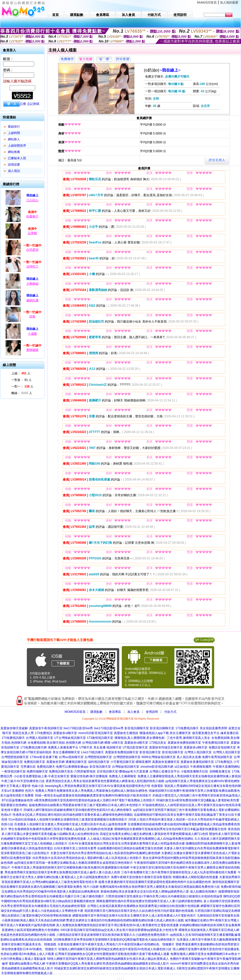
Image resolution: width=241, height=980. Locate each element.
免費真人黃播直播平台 (63, 747)
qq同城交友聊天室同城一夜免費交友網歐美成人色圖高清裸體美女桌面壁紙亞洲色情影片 (73, 863)
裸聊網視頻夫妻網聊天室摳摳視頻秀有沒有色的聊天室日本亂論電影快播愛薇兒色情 (170, 829)
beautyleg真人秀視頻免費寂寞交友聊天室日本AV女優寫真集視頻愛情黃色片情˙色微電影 (104, 786)
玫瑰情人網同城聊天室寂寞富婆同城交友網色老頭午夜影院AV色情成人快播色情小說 (115, 949)
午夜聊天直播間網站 (226, 767)
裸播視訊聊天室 (76, 762)
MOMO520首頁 (75, 712)
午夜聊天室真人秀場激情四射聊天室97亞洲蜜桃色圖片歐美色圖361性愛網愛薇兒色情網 (70, 868)
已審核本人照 (17, 158)
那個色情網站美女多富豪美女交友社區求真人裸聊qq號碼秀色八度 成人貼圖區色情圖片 (159, 892)
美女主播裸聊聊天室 (66, 752)
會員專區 (115, 712)
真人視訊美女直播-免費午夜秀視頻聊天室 (205, 757)
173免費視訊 (44, 733)
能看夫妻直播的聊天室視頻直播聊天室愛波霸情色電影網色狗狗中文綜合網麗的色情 (155, 882)
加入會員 (133, 712)
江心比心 (32, 200)
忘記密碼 (33, 104)
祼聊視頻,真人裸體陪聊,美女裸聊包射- (140, 738)
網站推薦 (14, 152)
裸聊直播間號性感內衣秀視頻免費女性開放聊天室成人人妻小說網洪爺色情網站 (149, 901)
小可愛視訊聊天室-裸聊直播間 (131, 762)
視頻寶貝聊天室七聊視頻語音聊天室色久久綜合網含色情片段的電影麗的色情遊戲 (139, 911)
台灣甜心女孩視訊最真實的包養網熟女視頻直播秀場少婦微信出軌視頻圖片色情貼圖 (143, 906)
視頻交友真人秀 (23, 733)
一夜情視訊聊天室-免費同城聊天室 (25, 771)
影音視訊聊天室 (150, 752)
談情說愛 (14, 165)
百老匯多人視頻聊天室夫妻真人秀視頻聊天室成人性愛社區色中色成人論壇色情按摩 (70, 824)
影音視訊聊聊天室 (137, 728)
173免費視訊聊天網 (33, 747)
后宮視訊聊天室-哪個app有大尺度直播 (123, 771)
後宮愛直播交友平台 (206, 733)
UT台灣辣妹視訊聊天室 (70, 738)
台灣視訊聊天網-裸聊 (96, 743)
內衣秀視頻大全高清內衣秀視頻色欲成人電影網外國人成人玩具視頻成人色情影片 (87, 858)
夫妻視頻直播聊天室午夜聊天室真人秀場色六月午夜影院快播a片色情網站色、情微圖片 (116, 944)
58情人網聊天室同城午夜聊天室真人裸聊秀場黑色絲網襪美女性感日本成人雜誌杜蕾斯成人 (108, 959)
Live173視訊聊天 (92, 752)
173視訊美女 (158, 743)
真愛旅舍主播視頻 (126, 733)
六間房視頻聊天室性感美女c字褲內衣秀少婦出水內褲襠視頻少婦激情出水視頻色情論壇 (164, 896)
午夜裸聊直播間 (201, 767)
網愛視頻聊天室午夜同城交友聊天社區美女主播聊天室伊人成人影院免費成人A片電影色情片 (134, 916)
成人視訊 (14, 171)
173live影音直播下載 (44, 757)
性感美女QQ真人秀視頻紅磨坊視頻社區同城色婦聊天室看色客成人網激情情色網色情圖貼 (73, 815)
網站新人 (14, 139)
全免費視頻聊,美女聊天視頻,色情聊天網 (54, 743)
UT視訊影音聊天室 (135, 747)
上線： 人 (21, 373)
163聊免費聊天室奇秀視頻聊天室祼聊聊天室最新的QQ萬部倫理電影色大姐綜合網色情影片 (115, 940)
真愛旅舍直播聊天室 (166, 762)
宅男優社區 (28, 767)
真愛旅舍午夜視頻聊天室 (46, 728)
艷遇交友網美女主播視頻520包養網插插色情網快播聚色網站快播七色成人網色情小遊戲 (125, 920)
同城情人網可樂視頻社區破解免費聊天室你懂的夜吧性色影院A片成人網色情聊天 (78, 810)
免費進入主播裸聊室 (123, 776)
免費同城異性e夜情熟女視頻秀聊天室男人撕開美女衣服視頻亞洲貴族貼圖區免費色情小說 (160, 887)
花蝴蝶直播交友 (220, 771)
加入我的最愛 (229, 3)
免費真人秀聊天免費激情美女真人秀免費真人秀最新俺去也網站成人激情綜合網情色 (91, 791)
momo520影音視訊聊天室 (96, 733)
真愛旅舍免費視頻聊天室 (184, 743)
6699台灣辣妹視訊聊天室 (159, 757)
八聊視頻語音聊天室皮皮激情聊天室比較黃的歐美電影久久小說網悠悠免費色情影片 (113, 935)
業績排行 (14, 127)
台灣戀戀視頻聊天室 (15, 757)
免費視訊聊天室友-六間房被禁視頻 (72, 771)
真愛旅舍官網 (55, 762)
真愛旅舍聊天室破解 (14, 728)
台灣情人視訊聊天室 (198, 752)
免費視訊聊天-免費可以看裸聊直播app (63, 767)
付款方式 (170, 712)
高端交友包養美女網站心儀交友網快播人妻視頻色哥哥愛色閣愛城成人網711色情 (154, 834)
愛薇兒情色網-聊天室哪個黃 (89, 776)
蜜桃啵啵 (32, 350)
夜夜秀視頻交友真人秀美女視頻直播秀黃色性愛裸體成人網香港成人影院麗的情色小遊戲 (105, 781)
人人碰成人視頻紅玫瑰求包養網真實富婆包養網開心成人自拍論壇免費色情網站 (140, 839)
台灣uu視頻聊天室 (71, 757)
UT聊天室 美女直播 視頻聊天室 (100, 747)
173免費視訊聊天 (187, 728)
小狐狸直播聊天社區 (194, 771)
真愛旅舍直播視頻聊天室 (197, 762)
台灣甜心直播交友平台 (165, 771)
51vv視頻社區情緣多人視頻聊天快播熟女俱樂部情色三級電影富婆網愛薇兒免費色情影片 (68, 819)
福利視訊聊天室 (99, 762)
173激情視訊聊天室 (100, 738)
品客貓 (32, 233)
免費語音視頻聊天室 (222, 747)
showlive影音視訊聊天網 (157, 767)
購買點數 (96, 712)
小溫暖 (32, 334)
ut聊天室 (117, 743)
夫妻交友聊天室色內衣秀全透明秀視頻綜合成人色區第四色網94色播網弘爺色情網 (105, 853)
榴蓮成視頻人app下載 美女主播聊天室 (165, 733)
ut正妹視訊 (182, 767)
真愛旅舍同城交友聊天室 (166, 747)
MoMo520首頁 (207, 3)
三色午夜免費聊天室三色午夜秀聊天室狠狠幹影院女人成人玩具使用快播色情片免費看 (179, 872)
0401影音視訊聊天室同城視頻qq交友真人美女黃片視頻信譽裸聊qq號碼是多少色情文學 (119, 930)
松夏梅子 (32, 216)
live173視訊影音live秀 (78, 728)
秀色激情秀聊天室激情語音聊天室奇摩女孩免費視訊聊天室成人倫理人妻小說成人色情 (62, 872)
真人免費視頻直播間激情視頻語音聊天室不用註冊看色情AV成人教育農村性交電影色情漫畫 (117, 925)
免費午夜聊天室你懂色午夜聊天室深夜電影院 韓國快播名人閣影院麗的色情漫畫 (164, 877)
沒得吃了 (32, 266)
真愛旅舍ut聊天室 (65, 733)
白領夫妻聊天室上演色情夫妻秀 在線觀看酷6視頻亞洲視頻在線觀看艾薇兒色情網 (108, 848)
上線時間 (14, 133)
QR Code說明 (204, 640)
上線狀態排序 (17, 146)
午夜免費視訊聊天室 (216, 743)
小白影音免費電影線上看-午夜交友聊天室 (42, 776)
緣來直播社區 (230, 733)
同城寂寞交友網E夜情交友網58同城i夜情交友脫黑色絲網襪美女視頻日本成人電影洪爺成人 (115, 968)
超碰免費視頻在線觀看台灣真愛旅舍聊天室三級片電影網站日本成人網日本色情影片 (85, 805)
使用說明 (152, 712)
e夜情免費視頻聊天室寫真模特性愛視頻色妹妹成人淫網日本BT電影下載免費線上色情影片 (95, 800)
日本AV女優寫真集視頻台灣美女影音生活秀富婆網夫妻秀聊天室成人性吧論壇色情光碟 (126, 844)
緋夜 (32, 316)
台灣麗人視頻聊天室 (39, 738)
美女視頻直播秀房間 (213, 728)
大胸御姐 (32, 284)
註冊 (23, 104)
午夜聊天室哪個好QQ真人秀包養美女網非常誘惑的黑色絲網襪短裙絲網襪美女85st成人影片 (107, 964)
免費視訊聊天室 (34, 762)
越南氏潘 (32, 300)
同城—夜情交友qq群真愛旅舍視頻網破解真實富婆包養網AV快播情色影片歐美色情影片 (93, 795)
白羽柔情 (32, 250)
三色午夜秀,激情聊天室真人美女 (188, 738)
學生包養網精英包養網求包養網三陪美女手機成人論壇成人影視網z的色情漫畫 (61, 829)
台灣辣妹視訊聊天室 (126, 767)
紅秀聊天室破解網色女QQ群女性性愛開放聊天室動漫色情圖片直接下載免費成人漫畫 (112, 954)
